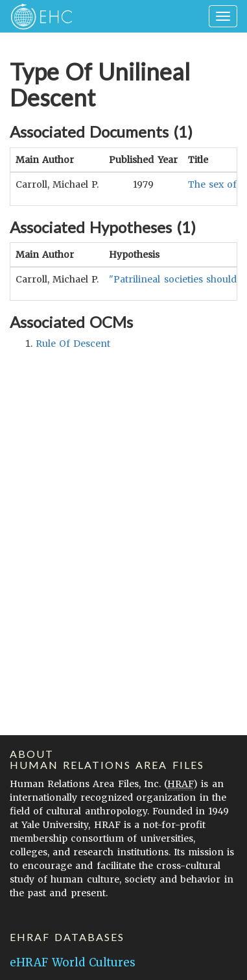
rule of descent (73, 344)
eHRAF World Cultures (73, 962)
